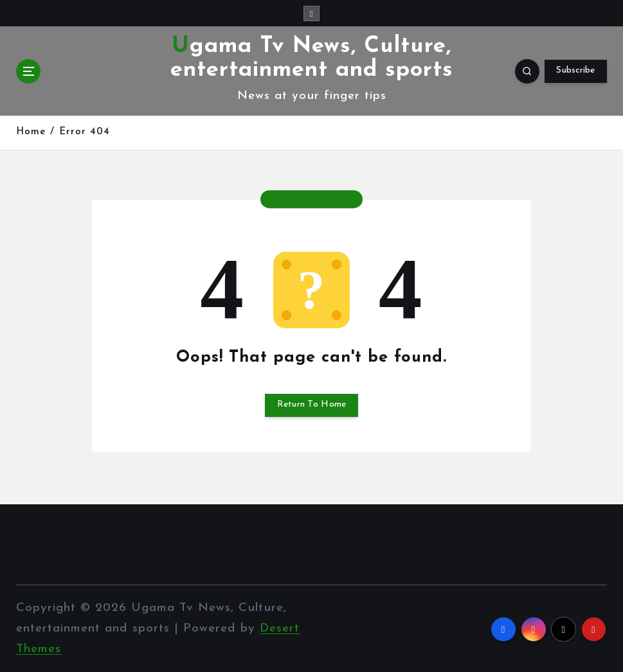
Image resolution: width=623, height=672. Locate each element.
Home (31, 132)
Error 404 (85, 132)
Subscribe (575, 70)
